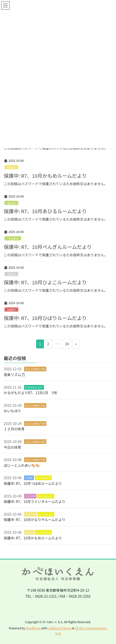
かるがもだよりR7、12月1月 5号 (30, 393)
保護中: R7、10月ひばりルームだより (45, 318)
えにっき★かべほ (35, 369)
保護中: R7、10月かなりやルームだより (35, 520)
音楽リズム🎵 (14, 375)
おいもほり (12, 411)
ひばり (11, 310)
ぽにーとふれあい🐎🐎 (22, 465)
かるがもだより (34, 387)
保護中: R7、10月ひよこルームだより (45, 282)
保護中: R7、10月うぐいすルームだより (35, 501)
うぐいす (30, 496)
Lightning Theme (60, 628)
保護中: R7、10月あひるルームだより (45, 211)
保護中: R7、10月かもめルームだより (45, 176)
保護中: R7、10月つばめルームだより (33, 483)
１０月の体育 (14, 429)
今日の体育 (12, 447)
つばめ (29, 478)
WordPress (33, 628)
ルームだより (43, 478)
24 (67, 345)
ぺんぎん (13, 238)
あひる (11, 203)
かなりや (30, 514)
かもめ (11, 167)
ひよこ (11, 274)
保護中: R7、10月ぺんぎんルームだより (48, 247)
